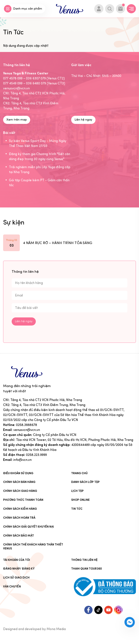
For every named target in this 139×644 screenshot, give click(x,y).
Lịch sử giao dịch (16, 578)
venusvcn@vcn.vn (27, 430)
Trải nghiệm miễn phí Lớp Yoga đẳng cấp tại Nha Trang (40, 170)
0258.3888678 (27, 425)
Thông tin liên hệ (84, 560)
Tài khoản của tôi (17, 560)
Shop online (80, 500)
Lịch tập (77, 491)
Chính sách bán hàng (19, 482)
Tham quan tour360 (87, 569)
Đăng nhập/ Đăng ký (19, 569)
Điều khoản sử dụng (18, 473)
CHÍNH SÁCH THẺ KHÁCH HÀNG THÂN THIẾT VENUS (33, 547)
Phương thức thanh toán (23, 500)
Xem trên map (17, 120)
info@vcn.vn (22, 460)
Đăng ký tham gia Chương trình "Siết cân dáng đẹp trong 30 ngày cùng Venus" (40, 157)
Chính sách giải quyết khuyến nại (29, 527)
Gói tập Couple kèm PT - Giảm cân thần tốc (39, 183)
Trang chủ (79, 473)
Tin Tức (77, 509)
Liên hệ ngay (83, 120)
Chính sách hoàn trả (19, 518)
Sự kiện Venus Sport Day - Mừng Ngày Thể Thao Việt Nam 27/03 (38, 144)
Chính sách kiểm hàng (20, 509)
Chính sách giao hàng (20, 491)
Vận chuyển (12, 587)
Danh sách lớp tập (85, 482)
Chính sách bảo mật (19, 536)
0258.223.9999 (36, 455)
